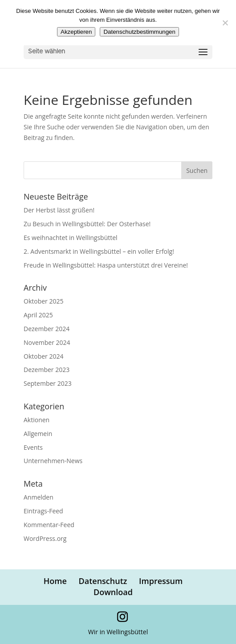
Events (33, 447)
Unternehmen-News (53, 461)
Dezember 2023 (47, 370)
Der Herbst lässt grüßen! (59, 210)
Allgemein (38, 434)
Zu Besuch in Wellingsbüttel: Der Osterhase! (87, 224)
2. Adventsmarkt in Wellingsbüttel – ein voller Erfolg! (99, 251)
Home (55, 581)
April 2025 (38, 315)
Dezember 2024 (47, 329)
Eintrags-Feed (43, 511)
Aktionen (37, 420)
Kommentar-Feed (49, 525)
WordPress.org (45, 538)
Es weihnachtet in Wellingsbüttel (71, 238)
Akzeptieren (76, 32)
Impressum (161, 581)
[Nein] (225, 23)
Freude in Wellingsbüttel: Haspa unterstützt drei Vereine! (106, 265)
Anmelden (39, 497)
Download (113, 592)
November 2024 (47, 342)
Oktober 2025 (43, 301)
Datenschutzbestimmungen (139, 32)
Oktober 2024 (43, 356)
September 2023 (48, 383)
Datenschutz (103, 581)
